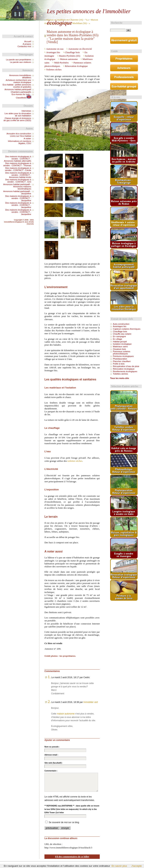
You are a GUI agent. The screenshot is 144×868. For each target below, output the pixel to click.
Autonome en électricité (80, 49)
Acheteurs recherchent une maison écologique (18, 81)
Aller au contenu (91, 3)
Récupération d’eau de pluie (126, 366)
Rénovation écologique (76, 66)
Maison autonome (69, 59)
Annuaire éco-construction (19, 134)
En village (117, 339)
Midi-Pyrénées (61, 63)
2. (49, 702)
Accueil (28, 41)
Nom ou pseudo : (52, 747)
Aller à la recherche (124, 3)
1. (49, 677)
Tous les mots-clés (120, 378)
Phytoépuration (120, 359)
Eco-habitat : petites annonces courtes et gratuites (17, 86)
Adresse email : (51, 755)
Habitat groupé (120, 342)
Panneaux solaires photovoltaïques (122, 353)
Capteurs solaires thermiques (127, 329)
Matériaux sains (120, 347)
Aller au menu (107, 3)
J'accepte (136, 866)
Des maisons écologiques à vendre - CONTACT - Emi (18, 181)
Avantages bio (53, 52)
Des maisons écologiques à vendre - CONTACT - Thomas (17, 164)
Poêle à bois (119, 364)
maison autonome (66, 714)
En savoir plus (119, 866)
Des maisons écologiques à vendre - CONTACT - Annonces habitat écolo (18, 175)
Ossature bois (119, 349)
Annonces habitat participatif (18, 89)
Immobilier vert (91, 702)
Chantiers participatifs (21, 92)
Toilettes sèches (54, 70)
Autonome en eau (55, 49)
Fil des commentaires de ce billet (72, 857)
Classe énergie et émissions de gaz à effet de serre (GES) (17, 119)
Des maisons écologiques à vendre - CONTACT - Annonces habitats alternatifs (18, 159)
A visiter (27, 139)
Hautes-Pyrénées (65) (70, 56)
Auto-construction (121, 324)
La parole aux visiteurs (20, 62)
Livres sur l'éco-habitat (21, 136)
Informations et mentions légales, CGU (19, 142)
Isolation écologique (122, 344)
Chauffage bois (72, 52)
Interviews (26, 111)
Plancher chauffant (122, 361)
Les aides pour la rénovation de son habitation (18, 115)
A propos (27, 44)
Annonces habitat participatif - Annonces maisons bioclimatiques (17, 187)
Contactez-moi (24, 46)
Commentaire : (51, 771)
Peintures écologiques (123, 356)
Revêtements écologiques (125, 371)
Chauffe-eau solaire (122, 334)
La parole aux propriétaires (19, 60)
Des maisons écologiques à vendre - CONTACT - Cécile (18, 169)
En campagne (119, 336)
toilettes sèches (75, 461)
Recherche (117, 23)
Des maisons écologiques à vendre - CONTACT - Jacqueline (18, 198)
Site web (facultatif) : (54, 763)
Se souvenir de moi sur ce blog (64, 822)
